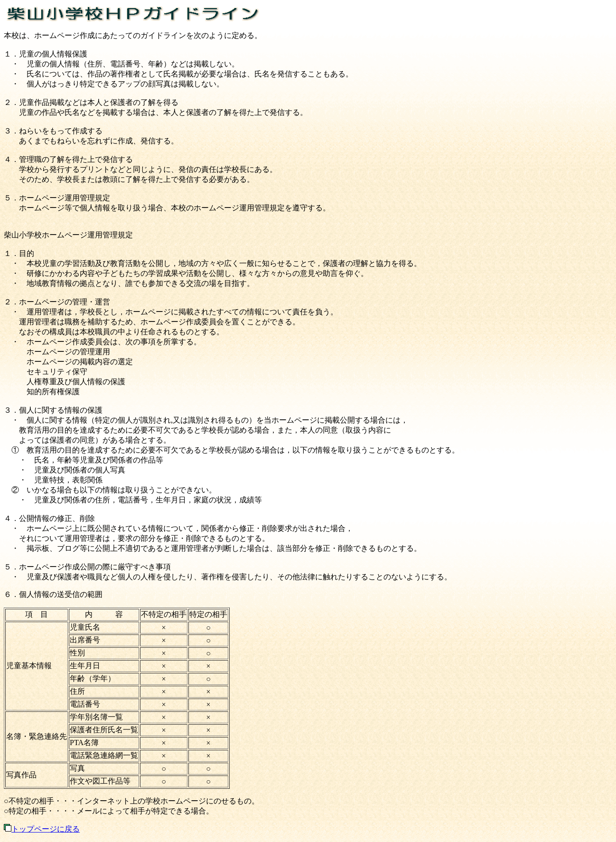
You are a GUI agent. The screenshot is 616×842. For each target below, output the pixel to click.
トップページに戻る (42, 829)
